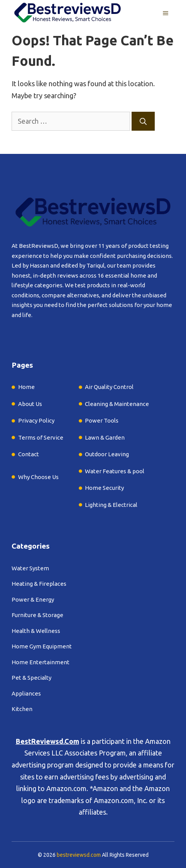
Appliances (26, 693)
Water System (30, 568)
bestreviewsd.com (79, 855)
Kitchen (22, 709)
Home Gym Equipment (42, 646)
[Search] (143, 121)
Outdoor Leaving (107, 454)
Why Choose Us (38, 477)
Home (26, 387)
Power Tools (102, 420)
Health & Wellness (36, 631)
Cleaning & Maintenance (117, 404)
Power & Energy (33, 599)
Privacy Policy (36, 420)
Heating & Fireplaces (39, 584)
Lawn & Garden (105, 437)
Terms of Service (41, 437)
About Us (30, 404)
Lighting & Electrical (111, 505)
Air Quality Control (109, 387)
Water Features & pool (115, 471)
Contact (29, 454)
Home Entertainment (41, 662)
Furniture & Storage (37, 615)
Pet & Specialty (31, 678)
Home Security (104, 488)
